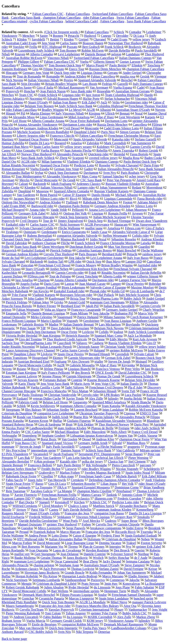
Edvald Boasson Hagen (63, 99)
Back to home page (14, 639)
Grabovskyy (47, 473)
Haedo (149, 95)
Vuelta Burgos (50, 150)
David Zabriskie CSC (133, 373)
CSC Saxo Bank (91, 180)
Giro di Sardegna (50, 424)
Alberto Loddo (112, 276)
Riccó (35, 369)
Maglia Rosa (131, 158)
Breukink (155, 528)
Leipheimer (154, 32)
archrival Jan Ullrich (110, 458)
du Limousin (102, 587)
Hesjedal (119, 154)
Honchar (30, 91)
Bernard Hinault (100, 354)
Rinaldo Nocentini (114, 273)
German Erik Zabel (118, 358)
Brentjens (8, 521)
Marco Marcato (70, 532)
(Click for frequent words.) (62, 32)
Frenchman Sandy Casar (95, 476)
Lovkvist (88, 332)
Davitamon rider (103, 280)
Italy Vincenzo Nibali (70, 113)
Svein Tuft (128, 391)
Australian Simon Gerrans (133, 91)
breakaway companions (106, 528)
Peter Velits (132, 369)
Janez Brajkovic (77, 558)
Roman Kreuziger (13, 169)
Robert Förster (46, 306)
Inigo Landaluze (113, 410)
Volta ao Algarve (55, 310)
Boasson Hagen (93, 43)
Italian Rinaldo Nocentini (18, 165)
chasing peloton (44, 565)
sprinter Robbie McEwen (126, 350)
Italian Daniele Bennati (79, 324)
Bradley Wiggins (53, 110)
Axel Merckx (91, 521)
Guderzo (111, 521)
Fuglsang (60, 361)
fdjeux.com (9, 547)
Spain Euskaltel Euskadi (141, 536)
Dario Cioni (52, 284)
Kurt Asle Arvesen (145, 339)
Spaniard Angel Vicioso (57, 443)
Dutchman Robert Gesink (86, 247)
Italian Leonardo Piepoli (56, 347)
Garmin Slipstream (79, 376)
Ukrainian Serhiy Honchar (19, 469)
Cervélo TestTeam (32, 610)
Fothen (86, 524)
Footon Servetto (152, 543)
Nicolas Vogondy (127, 469)
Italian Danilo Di (132, 384)
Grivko (59, 302)
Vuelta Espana (123, 88)
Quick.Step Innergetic (63, 628)
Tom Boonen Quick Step (65, 65)
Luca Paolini (133, 395)
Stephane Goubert (53, 436)
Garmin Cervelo (150, 306)
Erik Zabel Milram (154, 476)
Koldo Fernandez (101, 573)
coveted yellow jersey (103, 158)
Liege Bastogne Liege (80, 543)
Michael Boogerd (13, 210)
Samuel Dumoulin (14, 317)
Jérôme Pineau (53, 369)
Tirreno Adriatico (13, 99)
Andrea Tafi (56, 262)
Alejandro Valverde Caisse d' (131, 232)
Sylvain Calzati (144, 354)
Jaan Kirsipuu (52, 336)
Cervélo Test (104, 524)
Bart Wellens (60, 591)
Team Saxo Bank (25, 247)
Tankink (111, 495)
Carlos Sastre (69, 43)
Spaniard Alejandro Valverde (97, 80)
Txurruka (147, 532)
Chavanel (100, 39)
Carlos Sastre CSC (42, 225)
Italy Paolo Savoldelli (60, 447)
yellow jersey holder (152, 347)
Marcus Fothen (22, 543)
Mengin (26, 584)
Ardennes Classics (88, 184)
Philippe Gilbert (29, 62)
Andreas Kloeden (153, 239)
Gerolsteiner (91, 321)
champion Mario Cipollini (94, 491)
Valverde (8, 384)
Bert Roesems (31, 547)
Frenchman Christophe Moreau (129, 136)
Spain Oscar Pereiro (71, 354)
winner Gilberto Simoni (143, 276)
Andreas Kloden (50, 202)
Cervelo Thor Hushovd (59, 254)
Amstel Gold (76, 302)
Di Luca (139, 36)
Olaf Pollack (106, 295)
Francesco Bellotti (40, 465)
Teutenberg (29, 436)
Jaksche (135, 580)
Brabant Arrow (12, 621)
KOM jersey (95, 621)
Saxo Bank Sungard (152, 169)
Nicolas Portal (15, 428)
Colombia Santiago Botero (94, 250)
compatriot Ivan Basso (109, 513)
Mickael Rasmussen (72, 88)
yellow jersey (141, 39)
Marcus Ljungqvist (82, 598)
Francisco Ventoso (108, 369)
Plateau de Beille (102, 428)
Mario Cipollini (51, 321)
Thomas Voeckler (32, 65)
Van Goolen (69, 439)
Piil (23, 113)
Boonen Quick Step (148, 358)
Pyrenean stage (155, 447)
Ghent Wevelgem (53, 247)
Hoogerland (40, 358)
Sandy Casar (99, 232)
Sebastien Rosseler (83, 484)
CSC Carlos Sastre (37, 432)
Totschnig (154, 65)
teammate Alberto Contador (78, 406)
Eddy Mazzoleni (95, 432)
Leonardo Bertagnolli (36, 273)
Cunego (106, 36)
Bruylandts (133, 324)
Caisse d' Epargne (85, 536)
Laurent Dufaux (12, 276)
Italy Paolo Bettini (69, 465)
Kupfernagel (57, 299)
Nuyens (160, 110)
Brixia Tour (78, 299)
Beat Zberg (90, 561)
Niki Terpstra (84, 632)
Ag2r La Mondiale (140, 336)
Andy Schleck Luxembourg (146, 332)
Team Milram (79, 313)
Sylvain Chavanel (127, 165)
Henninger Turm (115, 591)
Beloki (6, 280)
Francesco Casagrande (86, 310)
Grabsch (160, 39)
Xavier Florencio (25, 495)
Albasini (105, 110)
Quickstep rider (98, 154)
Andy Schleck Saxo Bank (75, 106)
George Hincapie (43, 217)
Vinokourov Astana (121, 621)
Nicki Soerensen (17, 580)
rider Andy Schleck (147, 428)
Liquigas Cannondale (118, 199)
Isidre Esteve (135, 528)
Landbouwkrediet (41, 428)
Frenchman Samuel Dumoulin (132, 595)
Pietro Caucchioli (123, 465)
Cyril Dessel (72, 128)
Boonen (58, 36)
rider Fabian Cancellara (99, 18)
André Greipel (155, 299)
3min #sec (111, 584)
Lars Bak (24, 458)
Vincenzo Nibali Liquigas (93, 517)
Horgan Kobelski (27, 576)
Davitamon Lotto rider (77, 125)
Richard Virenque (119, 221)
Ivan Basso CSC (26, 443)
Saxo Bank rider (81, 91)
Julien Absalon (54, 587)
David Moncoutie (46, 180)
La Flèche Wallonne (109, 447)
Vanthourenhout (75, 580)
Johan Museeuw (136, 210)
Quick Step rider (65, 73)
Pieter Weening (138, 458)
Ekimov (58, 358)
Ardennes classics (27, 569)
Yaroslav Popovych (61, 610)
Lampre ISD (134, 262)
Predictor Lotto (84, 165)
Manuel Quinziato (30, 524)
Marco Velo (146, 313)
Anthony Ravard (13, 632)
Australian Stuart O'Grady (133, 110)
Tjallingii (72, 202)
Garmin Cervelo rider (70, 273)
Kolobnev (103, 147)
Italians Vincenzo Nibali (57, 187)
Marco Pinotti (95, 65)
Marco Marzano (113, 576)
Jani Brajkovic (154, 369)
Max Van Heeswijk (121, 247)
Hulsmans (94, 539)
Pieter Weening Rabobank (23, 613)
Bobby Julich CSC (135, 613)
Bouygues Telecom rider (76, 295)
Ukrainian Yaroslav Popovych (99, 413)
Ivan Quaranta (39, 550)
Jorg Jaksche (101, 313)
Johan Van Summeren (131, 573)
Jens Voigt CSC (105, 384)
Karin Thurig (27, 384)
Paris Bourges (88, 254)
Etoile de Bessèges (44, 624)
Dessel (87, 439)
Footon (128, 202)
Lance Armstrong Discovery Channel (30, 350)
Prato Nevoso (90, 584)
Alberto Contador (41, 54)
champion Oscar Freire (134, 439)
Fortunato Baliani (55, 380)
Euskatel (22, 399)
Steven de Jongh (30, 447)
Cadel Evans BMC (14, 206)
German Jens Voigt (66, 169)
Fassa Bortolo (139, 154)
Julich (54, 213)
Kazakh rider (68, 461)
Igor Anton (93, 95)
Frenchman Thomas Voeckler (148, 106)
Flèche (65, 243)
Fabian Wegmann (28, 310)
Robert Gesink (148, 150)
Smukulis (143, 517)
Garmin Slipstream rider (84, 358)
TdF (43, 328)
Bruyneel (8, 184)
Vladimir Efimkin (79, 162)
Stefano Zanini (109, 569)
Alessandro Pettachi (132, 417)
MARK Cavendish (100, 617)
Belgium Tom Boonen (39, 106)
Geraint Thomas (51, 558)
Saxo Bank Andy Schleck (38, 158)
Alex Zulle (124, 617)
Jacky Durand (112, 561)
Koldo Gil (118, 291)
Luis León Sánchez (79, 458)
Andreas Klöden (75, 76)
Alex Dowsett (80, 361)
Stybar (39, 173)
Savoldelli (38, 39)
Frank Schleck (114, 47)
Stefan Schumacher (117, 99)
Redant (137, 187)
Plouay (119, 610)
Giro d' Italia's (155, 228)
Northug (143, 554)
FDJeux (157, 125)
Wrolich (98, 558)
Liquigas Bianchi (79, 369)
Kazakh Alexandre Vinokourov (146, 406)
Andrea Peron (38, 536)
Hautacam (121, 225)
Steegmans (13, 410)
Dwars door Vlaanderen (152, 221)
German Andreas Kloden (22, 254)
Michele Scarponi (29, 132)
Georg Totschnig (87, 276)
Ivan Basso (157, 88)
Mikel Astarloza (79, 117)
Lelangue (8, 339)
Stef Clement (137, 461)
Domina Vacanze (110, 543)
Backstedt (39, 184)
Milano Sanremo (114, 317)
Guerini (140, 550)
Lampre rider (86, 187)
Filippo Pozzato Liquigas (77, 595)
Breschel (127, 80)
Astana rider (38, 210)
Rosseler (105, 165)
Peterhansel (124, 491)
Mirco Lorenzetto (49, 528)
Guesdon (27, 528)
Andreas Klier (105, 439)
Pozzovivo (98, 580)
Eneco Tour (77, 69)
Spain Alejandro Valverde (90, 139)
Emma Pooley (11, 432)
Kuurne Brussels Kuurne (103, 380)
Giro (35, 69)
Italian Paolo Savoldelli (119, 306)
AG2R (91, 110)
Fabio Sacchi (14, 480)
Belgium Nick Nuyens (109, 328)
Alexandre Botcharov (133, 506)
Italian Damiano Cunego (135, 58)
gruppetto (134, 447)
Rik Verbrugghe (97, 465)
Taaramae (8, 532)
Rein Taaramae (16, 491)
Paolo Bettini (118, 65)
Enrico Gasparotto (74, 232)
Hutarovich (9, 250)
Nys (128, 547)
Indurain (7, 361)
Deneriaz (104, 632)
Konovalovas (131, 584)
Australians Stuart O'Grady (102, 565)
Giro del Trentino (30, 339)
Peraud (24, 532)
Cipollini (47, 476)
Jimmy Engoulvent (70, 221)
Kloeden (30, 187)
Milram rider (91, 199)
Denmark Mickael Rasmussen (124, 624)
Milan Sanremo (52, 162)
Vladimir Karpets (44, 295)
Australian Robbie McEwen (24, 58)
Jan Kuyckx (41, 291)
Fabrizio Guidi (28, 402)
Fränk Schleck (48, 95)
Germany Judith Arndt (93, 443)
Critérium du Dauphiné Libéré (56, 584)
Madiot (54, 324)
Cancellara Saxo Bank (26, 18)
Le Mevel (75, 110)
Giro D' (151, 343)
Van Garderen (26, 195)
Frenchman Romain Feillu (59, 495)
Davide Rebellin (119, 50)
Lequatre (85, 447)
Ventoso (7, 539)
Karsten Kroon (38, 421)
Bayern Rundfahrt (57, 132)
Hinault (11, 113)
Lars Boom (90, 84)
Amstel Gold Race (149, 180)
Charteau (44, 280)
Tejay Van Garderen (48, 458)
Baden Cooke (153, 158)
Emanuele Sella (16, 313)
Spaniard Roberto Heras (18, 424)
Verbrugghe (9, 436)
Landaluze (133, 54)
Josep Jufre (35, 480)
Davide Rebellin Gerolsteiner (39, 521)
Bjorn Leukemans (73, 287)
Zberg (63, 158)
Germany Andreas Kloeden (112, 206)
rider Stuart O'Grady (152, 484)
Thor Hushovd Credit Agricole (67, 339)
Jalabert (159, 576)
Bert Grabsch (91, 47)
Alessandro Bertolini (15, 461)
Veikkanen (64, 517)
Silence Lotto (144, 206)
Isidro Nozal (98, 239)
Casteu (54, 510)
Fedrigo (107, 84)
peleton (6, 310)
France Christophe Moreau (118, 243)
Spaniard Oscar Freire (55, 165)
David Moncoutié (48, 543)
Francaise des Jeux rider (55, 606)
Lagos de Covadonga (67, 550)
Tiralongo (12, 232)
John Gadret (36, 299)
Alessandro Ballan (18, 173)
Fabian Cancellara (78, 14)
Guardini (144, 247)
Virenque (160, 76)
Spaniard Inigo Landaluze (19, 439)
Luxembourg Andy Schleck (36, 50)
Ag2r (104, 102)
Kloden (69, 39)
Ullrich (110, 113)
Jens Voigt (48, 43)
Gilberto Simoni (104, 62)
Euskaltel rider (15, 225)
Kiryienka (128, 365)
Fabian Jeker (40, 302)
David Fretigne (134, 569)
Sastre (44, 36)
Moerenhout (154, 187)
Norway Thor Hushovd (36, 154)
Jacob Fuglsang (63, 454)
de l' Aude (141, 558)
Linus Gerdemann (51, 117)
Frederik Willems (41, 517)
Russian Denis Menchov (105, 69)
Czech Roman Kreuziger (147, 317)
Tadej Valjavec (75, 387)
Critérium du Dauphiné (121, 539)
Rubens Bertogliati (40, 236)
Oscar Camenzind (66, 561)
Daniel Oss (9, 162)
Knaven (20, 54)
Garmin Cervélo (141, 147)
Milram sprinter (150, 450)
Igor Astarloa (24, 280)
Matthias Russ (136, 443)
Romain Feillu (118, 213)
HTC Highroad (52, 47)
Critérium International (144, 328)
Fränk (93, 273)
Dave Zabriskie (61, 328)
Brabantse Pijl (124, 313)
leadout (118, 332)
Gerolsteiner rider (136, 102)
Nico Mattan (80, 391)
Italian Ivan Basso (65, 102)
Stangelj (45, 502)
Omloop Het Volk (75, 213)
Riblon (134, 302)
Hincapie (12, 73)
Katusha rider (121, 139)
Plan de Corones (94, 547)
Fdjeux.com (133, 228)
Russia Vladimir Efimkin (125, 343)
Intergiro (115, 547)
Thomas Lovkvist (83, 569)
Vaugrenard (65, 317)
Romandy (8, 228)
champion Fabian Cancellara (62, 18)
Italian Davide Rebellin (146, 273)
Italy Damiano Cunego (148, 84)
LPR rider (75, 262)
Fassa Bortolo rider (150, 199)
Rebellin (102, 150)
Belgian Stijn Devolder (140, 380)
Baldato (7, 417)
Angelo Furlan (30, 284)
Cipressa (129, 413)
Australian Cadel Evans (21, 43)
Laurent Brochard (86, 410)
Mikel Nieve (119, 602)
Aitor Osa (130, 606)
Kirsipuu (95, 113)
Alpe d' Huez (108, 365)
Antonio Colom (132, 495)
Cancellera (140, 125)
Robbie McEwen (93, 50)
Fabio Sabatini (144, 587)
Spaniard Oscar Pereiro (34, 139)
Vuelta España (40, 169)
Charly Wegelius (154, 310)
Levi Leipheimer (69, 54)
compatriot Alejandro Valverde (77, 236)
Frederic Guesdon (129, 498)
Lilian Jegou (109, 484)
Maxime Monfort (143, 287)
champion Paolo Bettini (74, 206)
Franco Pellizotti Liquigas (19, 321)
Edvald (117, 443)
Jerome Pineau (52, 376)
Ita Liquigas (75, 617)
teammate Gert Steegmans (107, 302)
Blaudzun (153, 421)
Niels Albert (119, 432)
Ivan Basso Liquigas (118, 321)
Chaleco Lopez (78, 506)
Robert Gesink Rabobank (22, 587)
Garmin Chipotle (129, 524)
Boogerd (60, 143)
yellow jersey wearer (78, 147)
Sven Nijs (64, 632)
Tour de (48, 221)
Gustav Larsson (130, 62)
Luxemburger (11, 573)
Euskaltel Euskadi (33, 250)
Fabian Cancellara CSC (48, 14)
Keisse (153, 569)
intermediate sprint (43, 450)
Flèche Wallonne (69, 228)
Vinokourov (9, 36)
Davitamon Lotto (116, 121)
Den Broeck (122, 550)
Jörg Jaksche (77, 258)
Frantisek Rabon (44, 532)
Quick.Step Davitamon (41, 332)
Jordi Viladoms (155, 480)
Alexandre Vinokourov (62, 176)
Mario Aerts (82, 384)
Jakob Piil (92, 306)
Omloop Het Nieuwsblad (18, 202)
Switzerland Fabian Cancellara (112, 14)
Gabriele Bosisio (33, 324)
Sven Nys (109, 173)
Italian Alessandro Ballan (66, 539)
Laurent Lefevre (26, 376)
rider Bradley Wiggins (96, 469)
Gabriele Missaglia (82, 365)
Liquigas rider (72, 95)
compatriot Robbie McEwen (80, 624)
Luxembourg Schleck (139, 376)
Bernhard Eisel (71, 306)
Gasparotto (80, 402)
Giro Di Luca (57, 484)
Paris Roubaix (130, 173)
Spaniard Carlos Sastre (17, 88)
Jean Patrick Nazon (53, 91)
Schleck (119, 32)
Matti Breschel (126, 250)
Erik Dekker (86, 424)
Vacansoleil (41, 454)
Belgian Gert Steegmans (18, 473)
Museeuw (42, 191)
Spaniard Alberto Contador (72, 191)
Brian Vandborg (154, 487)
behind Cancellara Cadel (82, 21)
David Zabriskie (16, 243)
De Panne (98, 339)
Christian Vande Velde (119, 347)
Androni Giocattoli (26, 617)
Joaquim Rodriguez (15, 69)
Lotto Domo (60, 536)
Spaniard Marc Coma (109, 336)
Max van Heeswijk (31, 628)
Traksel (131, 543)
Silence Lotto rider (52, 199)
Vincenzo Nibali (58, 58)
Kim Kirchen (10, 128)
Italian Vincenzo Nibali (43, 80)
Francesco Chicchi (62, 136)
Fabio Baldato (53, 617)
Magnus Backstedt (73, 239)
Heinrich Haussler (77, 336)
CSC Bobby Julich (41, 632)
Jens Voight (160, 610)
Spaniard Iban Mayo (15, 147)
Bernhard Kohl (112, 254)
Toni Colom (53, 613)
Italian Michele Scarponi (110, 217)
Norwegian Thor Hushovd (126, 43)
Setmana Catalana (138, 561)
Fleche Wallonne (152, 250)
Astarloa (76, 143)
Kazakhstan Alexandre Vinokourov (119, 421)
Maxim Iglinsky (104, 417)
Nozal (139, 113)
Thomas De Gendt (108, 376)
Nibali (6, 54)
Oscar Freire (69, 332)
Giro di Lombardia (142, 291)
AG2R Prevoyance (97, 225)
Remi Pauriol (49, 195)
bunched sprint (144, 598)
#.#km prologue (44, 461)
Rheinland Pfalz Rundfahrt (19, 602)
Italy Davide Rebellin (77, 510)
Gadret (88, 169)
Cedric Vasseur (148, 436)
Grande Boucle (74, 573)
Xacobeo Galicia (42, 491)
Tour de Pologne (60, 276)
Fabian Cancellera (103, 76)
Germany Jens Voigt (36, 73)
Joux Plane (123, 587)
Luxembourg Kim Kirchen (91, 269)
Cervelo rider (90, 395)
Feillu (33, 47)
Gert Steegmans (45, 554)
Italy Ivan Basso (138, 258)
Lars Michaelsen (110, 324)
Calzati (23, 184)
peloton (116, 54)
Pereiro (68, 80)
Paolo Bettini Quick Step (140, 162)
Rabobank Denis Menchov (101, 202)
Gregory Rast (124, 517)
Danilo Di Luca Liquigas (145, 513)
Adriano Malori (148, 202)
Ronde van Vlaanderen (32, 417)
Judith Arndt (60, 417)
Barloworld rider (42, 206)
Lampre (116, 284)
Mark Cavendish (115, 143)
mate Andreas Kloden (72, 428)
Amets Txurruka (123, 150)
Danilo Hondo (101, 195)
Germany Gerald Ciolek (66, 621)
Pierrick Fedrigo (61, 250)
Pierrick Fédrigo (16, 302)
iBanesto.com (104, 498)
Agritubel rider (147, 265)
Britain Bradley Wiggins (61, 84)
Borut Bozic (49, 439)
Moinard (141, 361)
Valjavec (82, 343)
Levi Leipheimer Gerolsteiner (44, 258)
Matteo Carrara (91, 495)
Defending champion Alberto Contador (115, 480)
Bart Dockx (27, 502)
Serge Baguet (134, 454)
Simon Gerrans (130, 132)
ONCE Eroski (104, 373)
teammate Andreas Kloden (114, 510)
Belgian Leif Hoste (55, 402)
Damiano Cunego (107, 162)
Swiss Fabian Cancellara (133, 18)
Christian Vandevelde (62, 395)
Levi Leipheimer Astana (106, 258)
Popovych (12, 91)
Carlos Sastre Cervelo (74, 350)
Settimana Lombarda (46, 580)
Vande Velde (59, 210)
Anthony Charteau (44, 243)
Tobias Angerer (76, 613)
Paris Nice (108, 132)
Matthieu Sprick (104, 506)
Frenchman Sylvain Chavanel (133, 269)
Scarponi (78, 158)
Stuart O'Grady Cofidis (45, 513)
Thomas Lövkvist (148, 491)
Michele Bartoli (126, 476)
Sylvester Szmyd (122, 554)
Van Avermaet (99, 88)
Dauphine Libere (25, 354)
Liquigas (97, 213)
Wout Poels (70, 521)
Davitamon (91, 173)
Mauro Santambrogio (20, 606)
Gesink (145, 76)
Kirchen (79, 502)
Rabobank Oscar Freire (21, 476)
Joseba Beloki (133, 399)
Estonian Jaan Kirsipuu (21, 373)
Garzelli (123, 84)
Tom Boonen (68, 50)
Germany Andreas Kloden (41, 128)
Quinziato (30, 232)
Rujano (21, 369)
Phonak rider (98, 291)
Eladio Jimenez (138, 576)
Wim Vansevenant (144, 225)
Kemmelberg (145, 510)
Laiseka (146, 243)
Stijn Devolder (31, 84)
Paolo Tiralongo (33, 395)
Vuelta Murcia (36, 621)
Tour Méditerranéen (29, 176)
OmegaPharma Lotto (38, 343)
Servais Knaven (28, 380)
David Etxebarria (13, 517)
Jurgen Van (125, 436)
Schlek (21, 406)
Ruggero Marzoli (13, 513)
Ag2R (61, 365)
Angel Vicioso (11, 269)
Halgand (99, 350)
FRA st (62, 487)
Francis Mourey (86, 265)
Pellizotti (78, 210)
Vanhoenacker (138, 610)
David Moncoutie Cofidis (35, 365)
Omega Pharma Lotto (104, 299)
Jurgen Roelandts (13, 550)
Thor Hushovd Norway (114, 424)
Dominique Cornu (127, 487)
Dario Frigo (151, 165)
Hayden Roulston (97, 550)
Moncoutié (61, 139)
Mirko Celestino (41, 317)
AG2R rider (29, 162)
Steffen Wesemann (115, 236)
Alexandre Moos (24, 117)
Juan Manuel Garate (92, 284)
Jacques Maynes (24, 199)
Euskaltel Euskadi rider (69, 291)
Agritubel (160, 424)
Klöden (22, 39)
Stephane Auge (69, 565)
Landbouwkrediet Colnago (129, 628)
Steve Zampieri (135, 565)
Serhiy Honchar (119, 558)
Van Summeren (141, 143)
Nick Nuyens (14, 80)
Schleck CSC (98, 502)
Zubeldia (8, 191)
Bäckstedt (36, 262)
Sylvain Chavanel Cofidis (36, 228)
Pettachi (132, 254)
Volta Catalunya (45, 239)
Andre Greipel (132, 73)
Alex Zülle (96, 399)
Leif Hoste (20, 121)
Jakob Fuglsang (61, 184)
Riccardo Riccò (125, 532)
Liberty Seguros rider (31, 136)
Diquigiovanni (11, 332)
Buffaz (58, 421)
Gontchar (28, 598)
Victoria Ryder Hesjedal (22, 336)
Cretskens (77, 480)
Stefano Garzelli (146, 139)
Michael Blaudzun (67, 432)
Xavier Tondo (75, 399)
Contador (135, 32)
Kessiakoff (62, 502)
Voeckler (19, 47)
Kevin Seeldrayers (43, 406)
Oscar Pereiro (135, 284)
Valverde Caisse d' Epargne (108, 287)
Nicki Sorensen (70, 225)
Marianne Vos (54, 547)
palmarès (25, 487)
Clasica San (116, 461)
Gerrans (113, 73)
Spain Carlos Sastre (46, 147)
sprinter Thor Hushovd (62, 524)
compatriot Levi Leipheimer (56, 413)
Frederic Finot (111, 536)
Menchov (28, 36)
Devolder (122, 36)
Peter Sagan (28, 328)
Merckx (25, 180)
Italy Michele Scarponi (134, 295)
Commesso (117, 580)
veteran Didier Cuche (47, 399)
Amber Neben (59, 269)
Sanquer (7, 380)
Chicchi (120, 147)
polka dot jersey (92, 461)
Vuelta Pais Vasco (94, 628)
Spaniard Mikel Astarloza (109, 402)
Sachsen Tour (11, 343)
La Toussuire (44, 487)
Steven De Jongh (119, 361)
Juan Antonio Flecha (78, 150)
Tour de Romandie (29, 76)
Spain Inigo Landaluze (114, 598)
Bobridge (155, 284)
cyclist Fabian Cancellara (46, 21)
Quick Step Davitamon (64, 173)
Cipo (154, 628)
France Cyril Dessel (145, 432)
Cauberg (98, 343)
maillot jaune (94, 228)
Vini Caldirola (125, 450)
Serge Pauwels (76, 528)
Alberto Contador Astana (48, 121)
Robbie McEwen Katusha (146, 410)
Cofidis (104, 332)
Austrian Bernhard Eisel (33, 361)
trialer (10, 487)
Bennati (125, 113)
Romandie (53, 76)
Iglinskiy (144, 621)
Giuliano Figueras (79, 421)
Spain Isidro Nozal (138, 473)
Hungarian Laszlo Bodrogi (80, 576)
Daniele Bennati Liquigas (48, 313)
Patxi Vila (38, 510)
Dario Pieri (141, 424)
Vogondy (72, 321)
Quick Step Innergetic (74, 217)
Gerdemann (49, 232)
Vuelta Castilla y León (45, 387)
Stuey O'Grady (35, 269)
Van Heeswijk (57, 480)
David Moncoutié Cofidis (29, 591)
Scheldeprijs (152, 469)
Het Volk (128, 484)
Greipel (83, 39)
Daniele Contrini (95, 554)
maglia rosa (128, 76)
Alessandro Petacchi (70, 154)
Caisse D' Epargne (75, 195)
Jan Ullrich (9, 154)
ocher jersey (137, 176)
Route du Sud (11, 258)
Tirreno (73, 547)
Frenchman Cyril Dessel (54, 265)
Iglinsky (113, 399)
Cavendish (122, 354)
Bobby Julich (132, 299)
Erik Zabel (89, 102)
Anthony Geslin (147, 321)
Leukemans (9, 324)
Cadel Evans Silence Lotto (121, 128)
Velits (116, 102)
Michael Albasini (127, 195)
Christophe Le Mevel (16, 287)
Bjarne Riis (81, 417)
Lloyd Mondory (53, 506)
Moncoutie (92, 128)
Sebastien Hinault (105, 391)
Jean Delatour (69, 554)
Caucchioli (64, 343)
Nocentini (36, 99)
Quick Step (94, 262)
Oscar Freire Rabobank (84, 121)
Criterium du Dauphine (17, 413)
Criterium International (94, 610)
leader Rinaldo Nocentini (18, 347)
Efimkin (137, 65)
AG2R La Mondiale (93, 602)
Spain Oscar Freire (18, 484)
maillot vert (22, 554)
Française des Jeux (98, 532)
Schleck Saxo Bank (98, 450)
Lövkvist (47, 354)
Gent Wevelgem (129, 117)
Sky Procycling (16, 450)
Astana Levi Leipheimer (105, 210)
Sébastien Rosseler (124, 239)
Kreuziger (83, 328)
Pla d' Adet (135, 387)
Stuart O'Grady (38, 102)
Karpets (150, 117)
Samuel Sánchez (113, 176)
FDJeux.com (36, 276)
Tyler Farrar (19, 295)
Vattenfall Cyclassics (76, 498)
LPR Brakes (112, 395)
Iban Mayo (113, 262)
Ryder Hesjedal (79, 587)
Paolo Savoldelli (146, 50)
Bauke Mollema (25, 558)
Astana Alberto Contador (71, 280)
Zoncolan (27, 265)
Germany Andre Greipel (122, 310)
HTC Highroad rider (31, 539)
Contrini (77, 380)
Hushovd (90, 36)
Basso (39, 484)
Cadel (141, 88)
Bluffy (135, 591)
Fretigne (124, 428)
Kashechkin (9, 273)
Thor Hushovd (154, 54)
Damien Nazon (71, 450)
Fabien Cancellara (112, 21)
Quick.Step (95, 221)
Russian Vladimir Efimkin (123, 184)
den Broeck (83, 373)
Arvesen (137, 213)
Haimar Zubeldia (13, 143)
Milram (160, 473)
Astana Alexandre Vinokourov (38, 125)
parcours (146, 465)
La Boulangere (155, 584)
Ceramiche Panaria (51, 598)
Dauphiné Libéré (85, 132)
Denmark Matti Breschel (39, 595)
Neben (145, 539)
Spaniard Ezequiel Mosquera (91, 487)
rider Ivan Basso (46, 498)
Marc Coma (89, 176)
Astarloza (114, 228)
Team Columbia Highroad (122, 95)
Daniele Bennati (96, 54)
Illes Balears (33, 410)
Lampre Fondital (46, 287)
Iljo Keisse (50, 576)
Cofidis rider (140, 236)
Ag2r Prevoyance (55, 569)
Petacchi (74, 36)
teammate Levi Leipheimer (32, 561)
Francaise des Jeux (77, 513)
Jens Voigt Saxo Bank (55, 384)
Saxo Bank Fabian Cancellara (146, 21)
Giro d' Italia (45, 88)
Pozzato (72, 47)
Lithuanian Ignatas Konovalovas (92, 436)
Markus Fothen (70, 473)
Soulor (102, 595)
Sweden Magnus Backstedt (103, 473)
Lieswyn (71, 469)
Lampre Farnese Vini (133, 280)
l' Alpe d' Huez (104, 117)
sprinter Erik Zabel (148, 547)
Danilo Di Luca (39, 143)
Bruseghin (104, 91)
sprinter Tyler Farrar (104, 613)
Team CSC (26, 95)
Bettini (55, 39)
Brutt (69, 424)
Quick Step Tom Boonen (58, 602)
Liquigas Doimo (92, 73)
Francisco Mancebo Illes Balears (97, 606)
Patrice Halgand (88, 317)
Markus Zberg (146, 617)
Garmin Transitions (14, 358)
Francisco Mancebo (54, 391)
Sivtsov (21, 510)
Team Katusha (111, 406)
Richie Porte (91, 99)
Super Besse (130, 521)
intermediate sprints (86, 591)
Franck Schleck (85, 243)
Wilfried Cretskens (25, 506)
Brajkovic (135, 47)
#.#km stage (66, 476)
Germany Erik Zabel (32, 213)
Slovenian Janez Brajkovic (42, 573)
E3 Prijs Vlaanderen (15, 454)
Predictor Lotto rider (126, 502)
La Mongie (65, 491)
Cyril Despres (29, 221)
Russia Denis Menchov (113, 125)
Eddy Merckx (119, 339)
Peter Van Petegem (119, 180)
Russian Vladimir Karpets (111, 191)
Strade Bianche (141, 402)
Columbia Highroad (110, 106)
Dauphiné (25, 191)
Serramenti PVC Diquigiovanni (99, 454)
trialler (99, 361)
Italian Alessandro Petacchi (116, 169)
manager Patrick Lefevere (149, 602)
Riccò (73, 199)
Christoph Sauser (88, 347)
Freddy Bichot (51, 469)
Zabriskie (93, 143)
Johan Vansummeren (113, 187)
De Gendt (69, 180)
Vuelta (84, 62)
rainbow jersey (152, 254)
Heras (5, 495)
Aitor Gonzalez (26, 150)
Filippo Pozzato (54, 69)
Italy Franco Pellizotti (56, 373)
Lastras (69, 284)
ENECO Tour (149, 413)
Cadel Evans (119, 39)
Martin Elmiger (40, 113)
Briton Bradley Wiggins (117, 265)
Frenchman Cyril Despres (106, 387)
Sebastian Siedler (58, 410)
